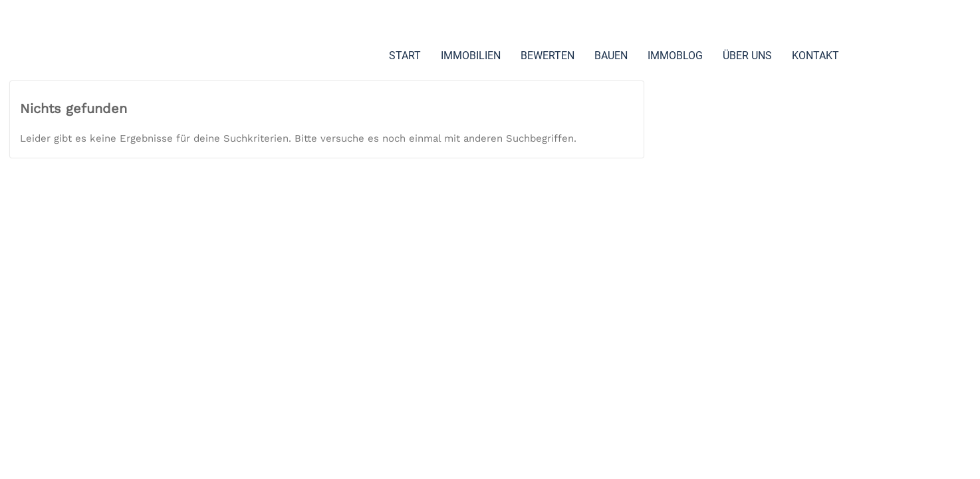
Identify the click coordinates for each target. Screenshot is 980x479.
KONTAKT (414, 106)
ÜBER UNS (749, 56)
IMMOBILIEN (472, 56)
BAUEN (612, 56)
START (406, 56)
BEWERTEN (549, 56)
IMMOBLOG (676, 56)
